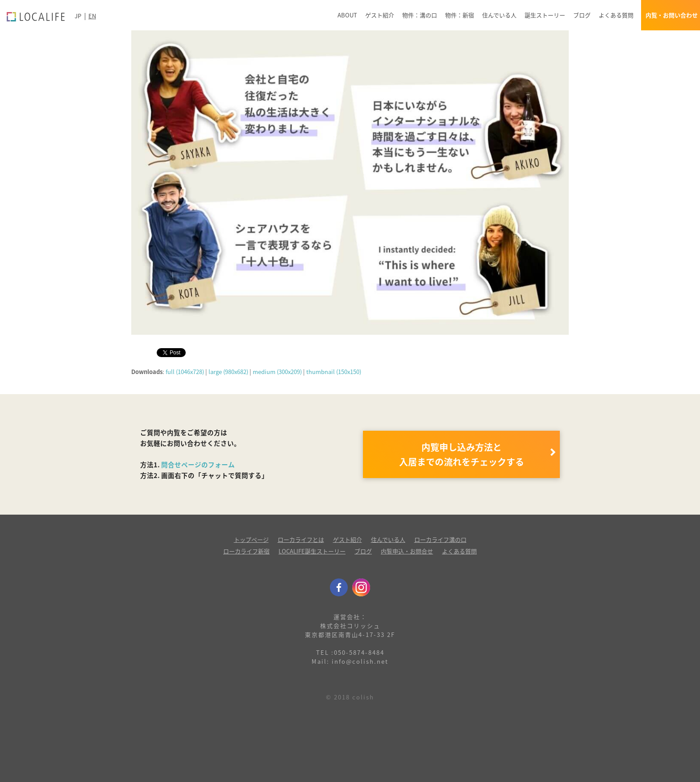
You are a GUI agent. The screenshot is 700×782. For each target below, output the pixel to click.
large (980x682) (228, 372)
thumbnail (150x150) (334, 372)
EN (92, 16)
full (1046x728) (185, 372)
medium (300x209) (277, 372)
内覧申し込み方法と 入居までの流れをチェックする (462, 454)
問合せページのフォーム (198, 465)
